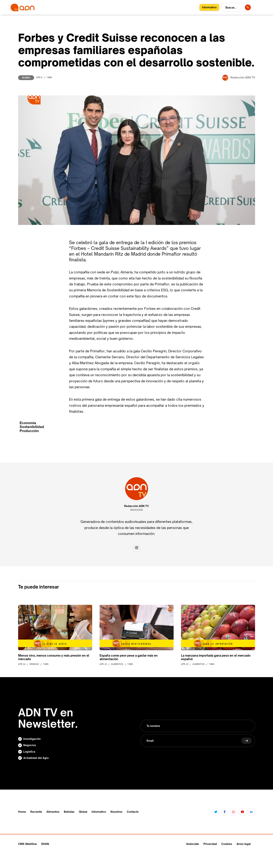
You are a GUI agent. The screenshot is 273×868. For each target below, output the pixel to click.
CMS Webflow (27, 844)
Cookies (227, 844)
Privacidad (210, 844)
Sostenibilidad (32, 427)
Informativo (99, 812)
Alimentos (53, 812)
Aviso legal (244, 844)
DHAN (45, 844)
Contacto (133, 812)
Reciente (36, 812)
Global (26, 78)
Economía (28, 423)
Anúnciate (193, 844)
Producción (29, 431)
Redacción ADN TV (136, 506)
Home (22, 812)
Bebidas (69, 812)
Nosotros (116, 812)
